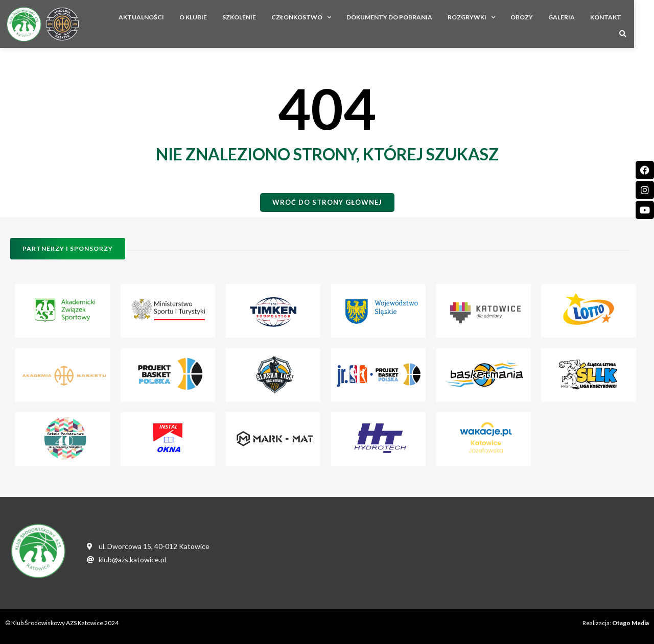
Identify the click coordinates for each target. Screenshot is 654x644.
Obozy (524, 23)
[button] (643, 23)
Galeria (564, 23)
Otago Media (630, 623)
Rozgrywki (474, 23)
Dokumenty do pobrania (392, 23)
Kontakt (608, 23)
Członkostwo (304, 23)
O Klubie (196, 23)
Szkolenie (242, 23)
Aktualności (144, 23)
